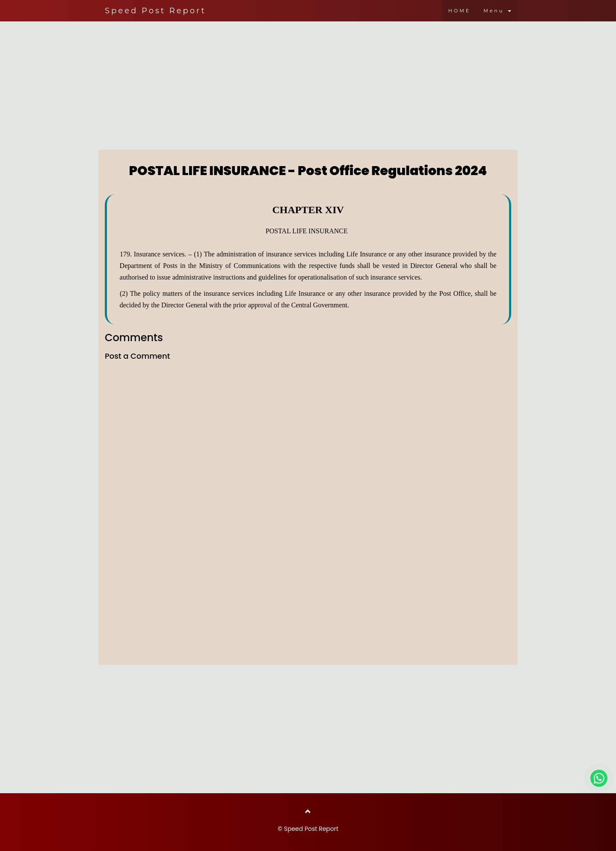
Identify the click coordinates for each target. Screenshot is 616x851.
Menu (497, 11)
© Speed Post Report (308, 829)
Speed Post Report (155, 11)
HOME (459, 11)
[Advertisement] (308, 83)
